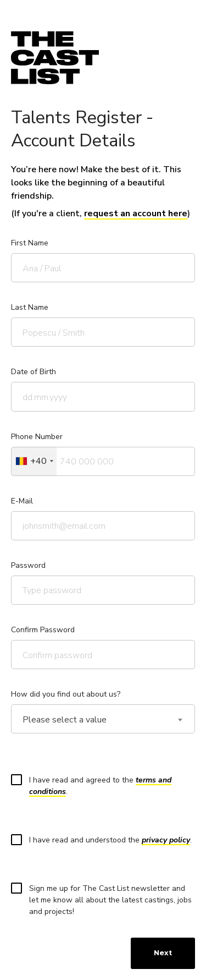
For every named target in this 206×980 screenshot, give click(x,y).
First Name (30, 243)
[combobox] (34, 461)
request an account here (136, 213)
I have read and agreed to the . (95, 785)
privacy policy (166, 840)
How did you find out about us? (66, 694)
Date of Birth (34, 372)
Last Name (30, 307)
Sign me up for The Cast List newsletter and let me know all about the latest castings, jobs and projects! (105, 900)
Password (28, 565)
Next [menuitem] (163, 953)
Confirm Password (43, 630)
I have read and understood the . (105, 840)
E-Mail (22, 501)
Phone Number (37, 437)
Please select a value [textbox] (65, 720)
